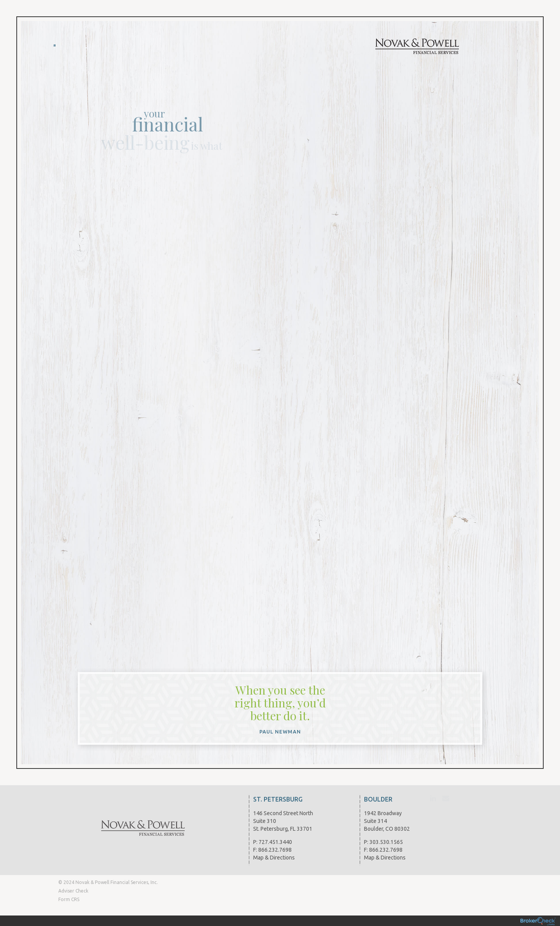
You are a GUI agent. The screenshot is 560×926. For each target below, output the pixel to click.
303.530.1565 (386, 842)
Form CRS (69, 899)
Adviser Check (73, 891)
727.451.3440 (275, 842)
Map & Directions (274, 858)
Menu (55, 43)
